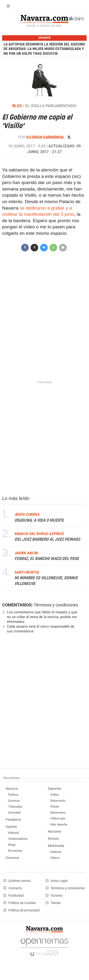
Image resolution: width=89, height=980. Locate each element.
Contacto (15, 888)
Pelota (55, 807)
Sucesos (14, 801)
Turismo (56, 896)
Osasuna (12, 858)
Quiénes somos (20, 881)
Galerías (56, 852)
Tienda (56, 903)
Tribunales (15, 807)
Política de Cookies (22, 903)
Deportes (55, 789)
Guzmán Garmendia (45, 137)
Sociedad (14, 812)
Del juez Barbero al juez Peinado (47, 540)
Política (13, 795)
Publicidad (16, 896)
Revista (53, 839)
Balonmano (58, 812)
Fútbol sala (58, 818)
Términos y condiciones (56, 605)
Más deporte (59, 824)
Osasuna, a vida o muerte (39, 520)
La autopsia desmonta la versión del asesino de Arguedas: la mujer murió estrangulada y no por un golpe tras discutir (44, 49)
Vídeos (55, 858)
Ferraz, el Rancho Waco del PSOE (47, 559)
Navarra (12, 789)
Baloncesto (58, 801)
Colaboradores (18, 839)
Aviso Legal (59, 881)
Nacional (54, 832)
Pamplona (13, 820)
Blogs (12, 845)
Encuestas (15, 851)
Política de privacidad (24, 910)
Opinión (11, 827)
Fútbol (54, 795)
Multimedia (56, 846)
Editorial (13, 833)
